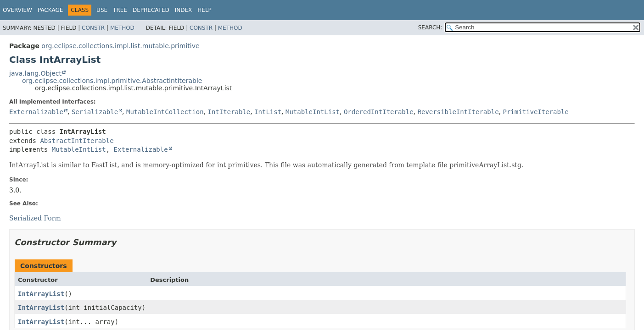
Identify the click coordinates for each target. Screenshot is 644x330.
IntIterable (229, 112)
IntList (268, 112)
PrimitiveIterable (535, 112)
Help (204, 10)
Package (50, 10)
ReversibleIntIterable (458, 112)
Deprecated (151, 10)
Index (184, 10)
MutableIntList (313, 112)
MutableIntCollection (165, 112)
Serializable (95, 112)
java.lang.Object (35, 73)
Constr (93, 28)
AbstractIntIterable (77, 141)
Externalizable (36, 112)
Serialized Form (35, 218)
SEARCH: (430, 27)
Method (122, 28)
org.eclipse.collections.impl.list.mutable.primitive (120, 46)
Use (102, 10)
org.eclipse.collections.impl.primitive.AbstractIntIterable (112, 81)
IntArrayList (41, 294)
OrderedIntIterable (379, 112)
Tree (120, 10)
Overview (17, 10)
